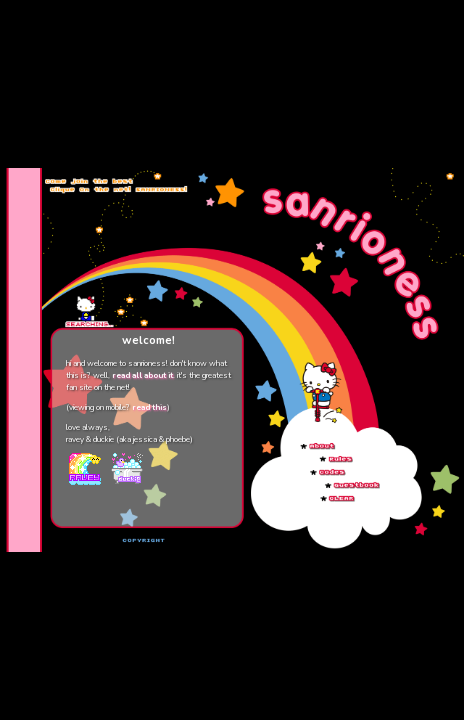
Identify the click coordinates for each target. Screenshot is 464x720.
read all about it (142, 375)
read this (149, 407)
